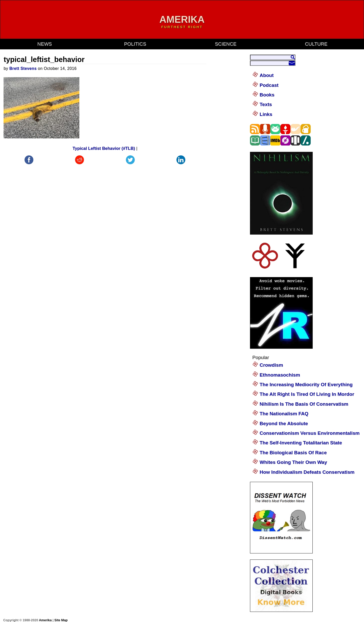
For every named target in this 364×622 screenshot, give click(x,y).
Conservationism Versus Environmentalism (310, 433)
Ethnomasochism (280, 375)
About (267, 75)
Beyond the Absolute (284, 423)
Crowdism (271, 365)
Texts (266, 104)
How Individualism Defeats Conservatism (307, 472)
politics (135, 44)
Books (267, 95)
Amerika (45, 620)
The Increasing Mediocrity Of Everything (306, 385)
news (45, 44)
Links (266, 114)
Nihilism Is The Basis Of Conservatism (304, 404)
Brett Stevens (23, 68)
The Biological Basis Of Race (293, 453)
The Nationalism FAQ (284, 414)
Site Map (61, 620)
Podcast (269, 85)
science (226, 44)
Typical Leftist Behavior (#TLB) (104, 148)
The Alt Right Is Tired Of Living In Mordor (307, 394)
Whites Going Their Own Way (293, 462)
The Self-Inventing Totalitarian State (301, 443)
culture (316, 44)
